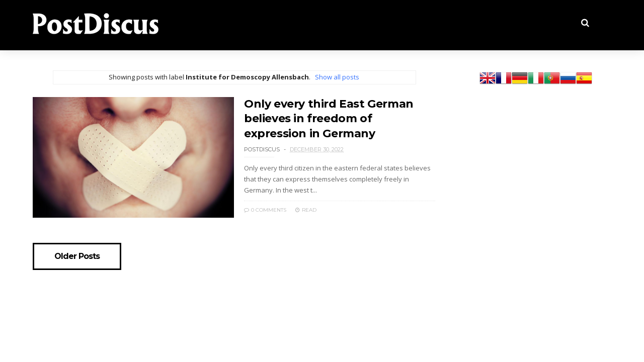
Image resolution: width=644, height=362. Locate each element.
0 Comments (265, 210)
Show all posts (337, 77)
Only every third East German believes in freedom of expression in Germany (329, 119)
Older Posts (77, 256)
